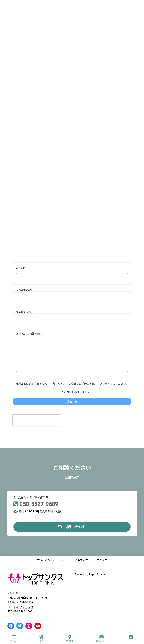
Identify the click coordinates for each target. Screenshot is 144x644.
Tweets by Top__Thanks (91, 580)
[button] (72, 532)
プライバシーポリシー (50, 566)
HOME (41, 638)
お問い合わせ (101, 638)
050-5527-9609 (39, 510)
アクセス (102, 566)
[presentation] (37, 426)
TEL (131, 638)
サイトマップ (80, 566)
